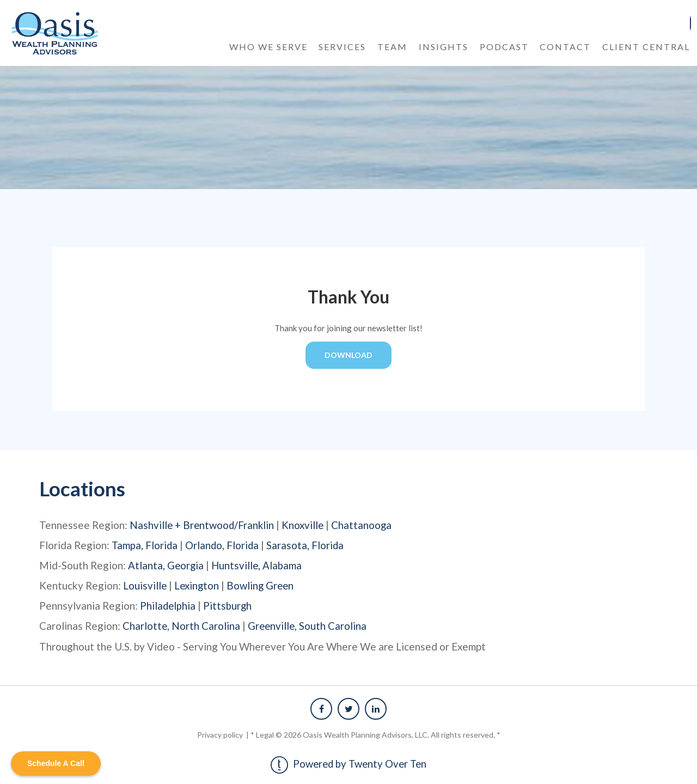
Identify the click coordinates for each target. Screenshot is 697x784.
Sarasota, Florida (307, 545)
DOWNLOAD (348, 354)
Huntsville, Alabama (258, 565)
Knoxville (306, 524)
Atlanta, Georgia (166, 565)
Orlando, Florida (224, 545)
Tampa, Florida (145, 545)
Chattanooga (365, 524)
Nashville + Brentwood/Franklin (203, 524)
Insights (444, 46)
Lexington (198, 585)
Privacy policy (221, 734)
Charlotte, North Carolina (182, 625)
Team (392, 46)
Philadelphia (168, 605)
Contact (565, 46)
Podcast (504, 46)
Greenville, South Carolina (308, 625)
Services (342, 46)
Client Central (646, 46)
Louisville (145, 585)
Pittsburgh (229, 605)
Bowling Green (263, 585)
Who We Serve (268, 46)
